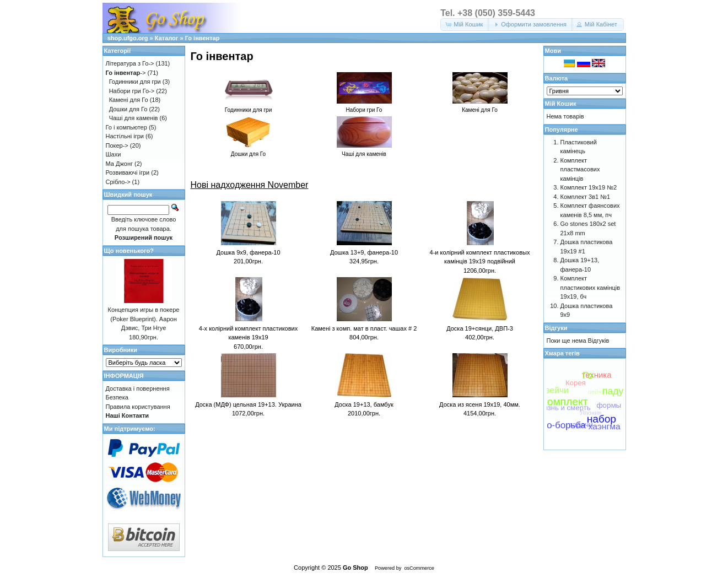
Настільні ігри (125, 136)
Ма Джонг (119, 164)
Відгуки (556, 328)
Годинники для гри (135, 82)
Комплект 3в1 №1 (586, 197)
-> (126, 73)
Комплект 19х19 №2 (589, 187)
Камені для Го (129, 100)
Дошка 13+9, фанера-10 (364, 252)
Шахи (114, 154)
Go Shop (355, 568)
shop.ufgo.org (128, 38)
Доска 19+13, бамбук (364, 404)
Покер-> (117, 145)
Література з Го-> (130, 63)
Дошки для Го (128, 109)
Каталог (167, 38)
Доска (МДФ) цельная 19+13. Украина (248, 404)
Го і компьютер (126, 127)
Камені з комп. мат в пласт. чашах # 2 (364, 328)
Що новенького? (129, 251)
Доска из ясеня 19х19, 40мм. (480, 404)
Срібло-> (118, 182)
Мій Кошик (561, 104)
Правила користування (138, 407)
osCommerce (419, 568)
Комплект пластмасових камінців (580, 169)
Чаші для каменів (134, 118)
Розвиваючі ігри (128, 172)
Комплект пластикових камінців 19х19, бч (591, 287)
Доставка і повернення (138, 388)
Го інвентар (203, 38)
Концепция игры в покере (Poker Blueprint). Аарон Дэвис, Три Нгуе (144, 319)
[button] (465, 25)
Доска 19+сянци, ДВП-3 (480, 328)
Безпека (117, 397)
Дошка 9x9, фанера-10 (248, 252)
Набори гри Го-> (132, 91)
